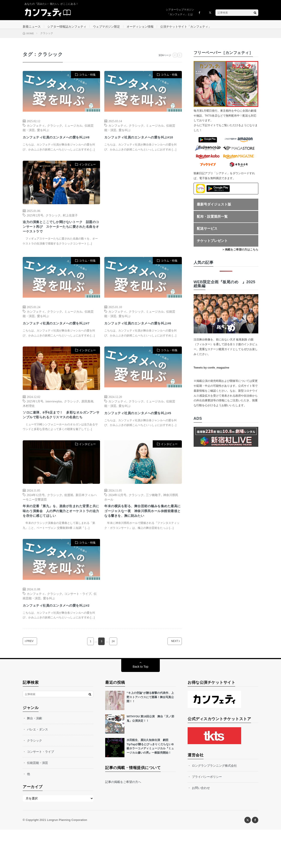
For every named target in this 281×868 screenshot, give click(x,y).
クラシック (55, 130)
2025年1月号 (35, 417)
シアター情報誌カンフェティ (67, 27)
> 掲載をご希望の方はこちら (240, 254)
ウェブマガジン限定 (106, 27)
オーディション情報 (140, 27)
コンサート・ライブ (78, 626)
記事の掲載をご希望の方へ (123, 820)
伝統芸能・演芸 (37, 801)
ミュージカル (73, 130)
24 (113, 680)
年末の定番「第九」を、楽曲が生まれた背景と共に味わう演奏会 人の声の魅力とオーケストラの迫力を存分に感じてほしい (60, 536)
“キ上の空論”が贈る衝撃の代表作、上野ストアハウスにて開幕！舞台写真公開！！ (150, 735)
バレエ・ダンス (37, 768)
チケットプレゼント (212, 245)
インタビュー (87, 175)
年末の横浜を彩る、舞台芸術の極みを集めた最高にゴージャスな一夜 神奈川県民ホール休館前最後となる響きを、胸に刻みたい (142, 539)
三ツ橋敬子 (153, 519)
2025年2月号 (35, 225)
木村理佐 (29, 422)
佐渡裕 (69, 519)
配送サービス (207, 233)
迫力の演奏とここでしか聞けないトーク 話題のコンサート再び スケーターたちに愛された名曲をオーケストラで (60, 238)
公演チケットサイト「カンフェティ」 (186, 27)
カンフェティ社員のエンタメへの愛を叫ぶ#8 (60, 144)
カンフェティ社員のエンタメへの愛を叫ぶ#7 (60, 337)
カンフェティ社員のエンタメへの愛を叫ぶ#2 (60, 641)
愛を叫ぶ (43, 134)
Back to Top (141, 705)
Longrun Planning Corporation (67, 858)
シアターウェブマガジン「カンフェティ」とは (180, 12)
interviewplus (54, 417)
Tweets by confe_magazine (211, 372)
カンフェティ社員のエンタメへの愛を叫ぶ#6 (142, 337)
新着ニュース (32, 27)
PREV (35, 680)
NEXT (169, 680)
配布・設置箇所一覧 (212, 221)
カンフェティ (36, 130)
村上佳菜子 (70, 225)
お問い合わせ (201, 826)
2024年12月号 (36, 519)
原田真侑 (87, 417)
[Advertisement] (143, 215)
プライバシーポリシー (207, 815)
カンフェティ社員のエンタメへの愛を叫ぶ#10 (142, 144)
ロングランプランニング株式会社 (214, 804)
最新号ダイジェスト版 (214, 209)
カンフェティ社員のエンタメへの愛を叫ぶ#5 (142, 432)
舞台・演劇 (34, 757)
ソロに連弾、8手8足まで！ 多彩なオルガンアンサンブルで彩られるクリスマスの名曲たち (61, 435)
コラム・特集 (87, 79)
